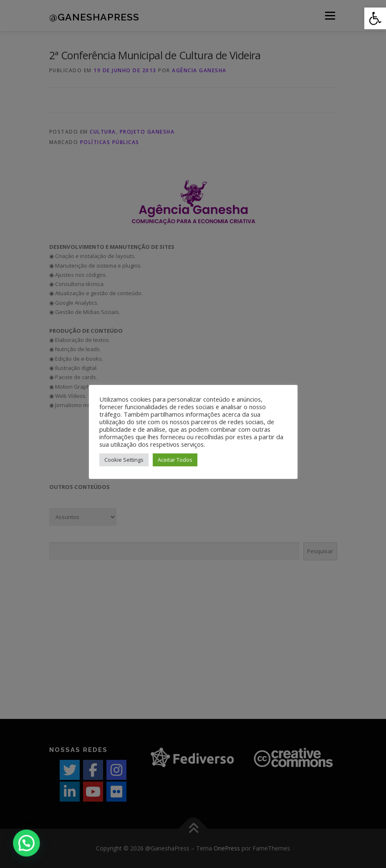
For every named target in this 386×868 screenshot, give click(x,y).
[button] (375, 18)
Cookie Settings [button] (124, 460)
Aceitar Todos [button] (175, 460)
